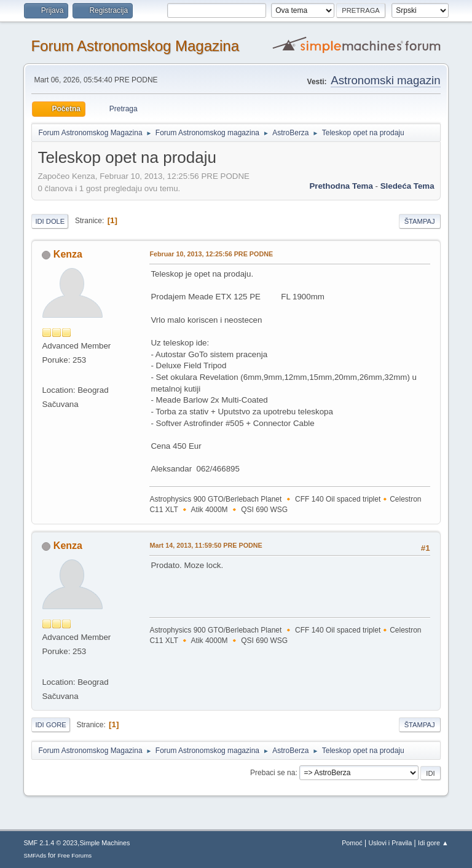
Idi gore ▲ (433, 843)
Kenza (68, 254)
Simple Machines (104, 843)
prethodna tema (341, 186)
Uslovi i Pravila (390, 843)
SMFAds (35, 855)
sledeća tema (407, 186)
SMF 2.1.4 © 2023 (50, 843)
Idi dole (50, 221)
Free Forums (75, 855)
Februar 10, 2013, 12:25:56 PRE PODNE (211, 254)
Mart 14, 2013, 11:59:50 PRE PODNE (206, 545)
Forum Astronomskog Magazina (135, 46)
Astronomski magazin (385, 80)
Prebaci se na (273, 773)
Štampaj (420, 221)
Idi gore (50, 725)
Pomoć (352, 843)
